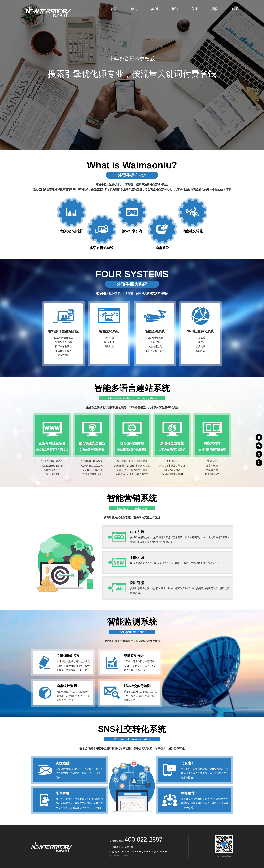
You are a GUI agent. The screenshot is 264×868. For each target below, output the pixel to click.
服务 (134, 9)
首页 (114, 9)
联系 (235, 9)
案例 (155, 9)
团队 (215, 9)
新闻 (175, 9)
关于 (195, 9)
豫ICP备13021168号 (119, 856)
